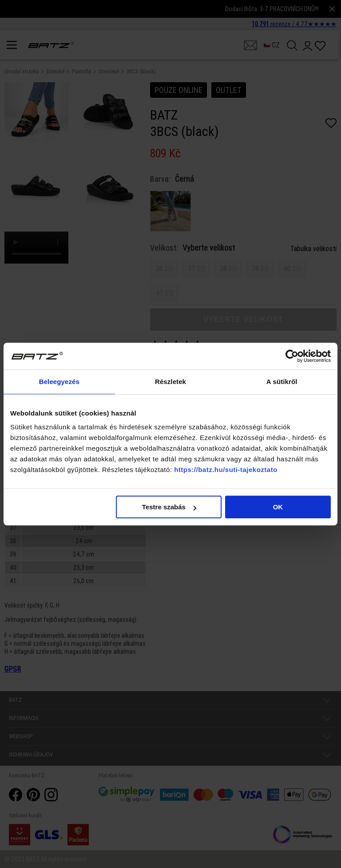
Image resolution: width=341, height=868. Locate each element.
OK (278, 507)
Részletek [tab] (170, 382)
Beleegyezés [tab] (59, 382)
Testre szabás (169, 507)
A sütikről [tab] (282, 382)
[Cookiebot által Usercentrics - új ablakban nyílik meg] (292, 356)
